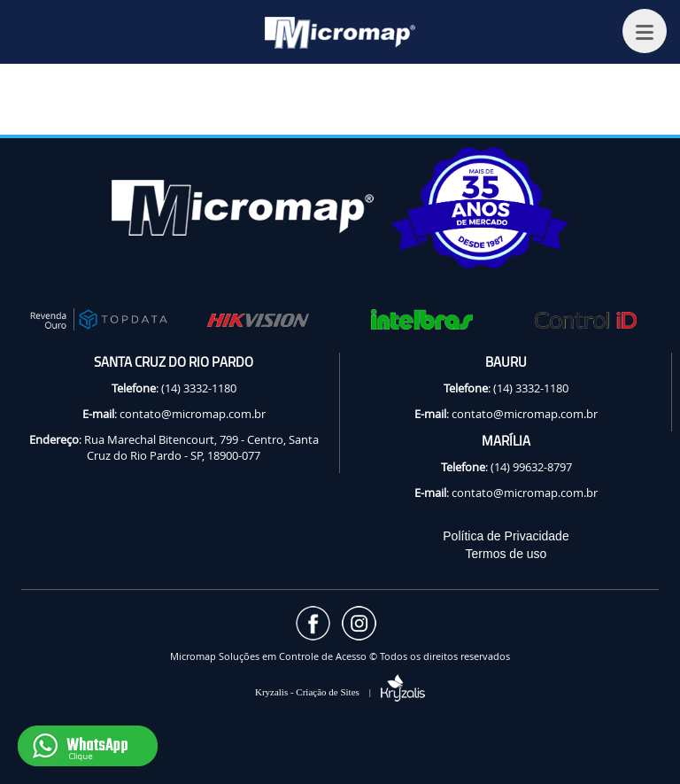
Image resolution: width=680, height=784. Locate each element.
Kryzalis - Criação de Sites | (340, 692)
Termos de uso (506, 554)
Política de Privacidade (506, 536)
